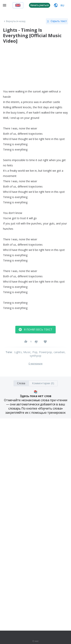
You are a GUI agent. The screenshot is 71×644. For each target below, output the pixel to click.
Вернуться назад (14, 21)
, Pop (34, 352)
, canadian (58, 352)
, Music (26, 352)
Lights (18, 352)
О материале (35, 364)
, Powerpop (45, 352)
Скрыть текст (57, 21)
